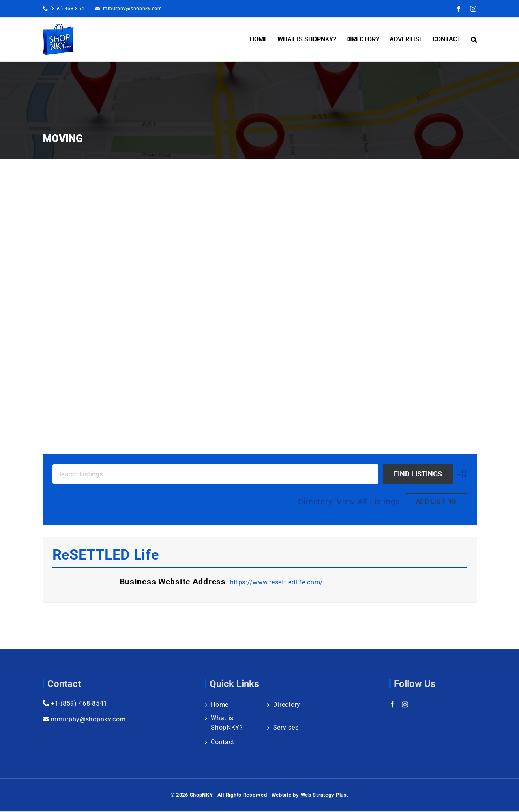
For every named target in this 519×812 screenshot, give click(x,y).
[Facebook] (393, 704)
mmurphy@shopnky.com (133, 9)
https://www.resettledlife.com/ (277, 582)
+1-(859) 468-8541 (75, 703)
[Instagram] (405, 704)
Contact (223, 742)
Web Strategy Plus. (325, 795)
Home (220, 705)
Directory (315, 502)
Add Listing (436, 501)
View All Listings (368, 502)
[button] (474, 39)
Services (286, 727)
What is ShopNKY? (227, 723)
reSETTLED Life (106, 555)
